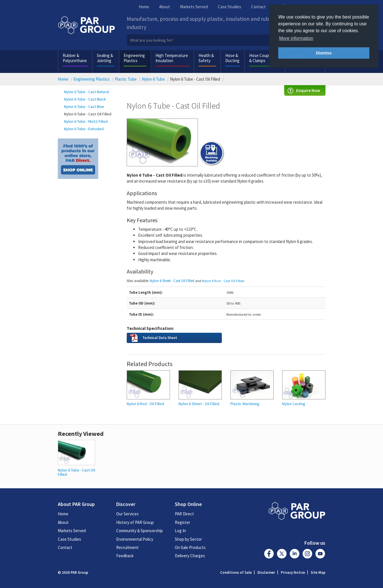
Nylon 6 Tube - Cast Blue (84, 107)
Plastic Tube (126, 79)
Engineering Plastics (134, 58)
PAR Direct (184, 514)
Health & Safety (206, 58)
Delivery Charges (190, 556)
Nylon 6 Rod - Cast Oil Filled (223, 281)
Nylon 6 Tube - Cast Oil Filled (88, 114)
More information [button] (296, 38)
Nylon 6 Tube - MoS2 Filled (86, 121)
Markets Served (194, 7)
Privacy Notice (293, 572)
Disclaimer (266, 572)
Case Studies (230, 7)
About (165, 7)
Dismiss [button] (324, 53)
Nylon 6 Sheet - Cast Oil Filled (172, 281)
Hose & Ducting (232, 58)
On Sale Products (190, 547)
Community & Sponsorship (140, 531)
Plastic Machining (245, 404)
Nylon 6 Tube (153, 79)
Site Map (318, 572)
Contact (258, 7)
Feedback (125, 556)
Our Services (127, 514)
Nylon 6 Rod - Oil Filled (145, 404)
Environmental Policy (135, 539)
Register (183, 522)
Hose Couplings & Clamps (263, 58)
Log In (180, 531)
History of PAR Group (135, 522)
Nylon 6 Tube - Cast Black (85, 99)
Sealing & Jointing (105, 58)
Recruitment (127, 547)
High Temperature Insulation (172, 58)
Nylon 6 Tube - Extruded (84, 129)
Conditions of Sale (236, 572)
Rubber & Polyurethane (75, 58)
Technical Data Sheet (160, 338)
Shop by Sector (188, 539)
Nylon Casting (294, 404)
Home (144, 7)
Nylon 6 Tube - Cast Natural (86, 92)
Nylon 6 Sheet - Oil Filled (199, 404)
